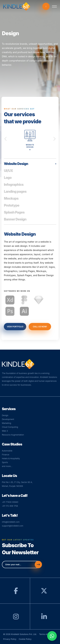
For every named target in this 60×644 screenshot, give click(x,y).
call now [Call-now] (46, 6)
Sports (5, 462)
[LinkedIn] (44, 618)
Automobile (7, 451)
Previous (5, 138)
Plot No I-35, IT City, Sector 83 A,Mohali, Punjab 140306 (17, 484)
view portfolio (15, 327)
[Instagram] (16, 618)
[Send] (38, 565)
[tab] (30, 165)
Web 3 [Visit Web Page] (5, 431)
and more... (7, 466)
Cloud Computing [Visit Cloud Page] (10, 427)
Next (55, 138)
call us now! (40, 327)
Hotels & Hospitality (11, 458)
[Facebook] (16, 592)
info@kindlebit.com (11, 522)
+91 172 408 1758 (10, 506)
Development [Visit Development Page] (8, 419)
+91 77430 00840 (10, 502)
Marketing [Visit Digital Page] (6, 423)
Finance (6, 455)
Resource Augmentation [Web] (13, 435)
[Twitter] (44, 592)
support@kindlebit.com (13, 526)
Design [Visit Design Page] (5, 415)
